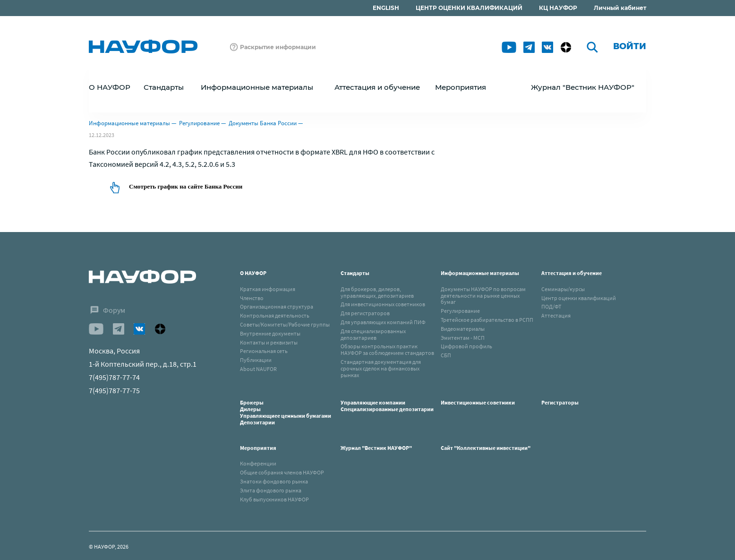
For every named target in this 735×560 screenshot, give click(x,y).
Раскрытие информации (278, 47)
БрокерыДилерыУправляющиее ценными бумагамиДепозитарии (286, 412)
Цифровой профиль (466, 346)
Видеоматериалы (463, 329)
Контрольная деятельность (275, 315)
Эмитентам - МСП (463, 338)
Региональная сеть (264, 351)
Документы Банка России (263, 123)
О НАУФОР (253, 273)
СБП (446, 355)
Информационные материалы (129, 123)
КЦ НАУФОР (558, 8)
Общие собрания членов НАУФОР (282, 472)
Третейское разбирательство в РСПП (487, 320)
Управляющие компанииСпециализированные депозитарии (387, 406)
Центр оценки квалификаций (579, 298)
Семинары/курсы (563, 289)
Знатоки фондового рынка (274, 481)
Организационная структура (277, 306)
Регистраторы (560, 402)
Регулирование (199, 123)
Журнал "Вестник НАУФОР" (583, 87)
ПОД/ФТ (551, 306)
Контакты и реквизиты (269, 342)
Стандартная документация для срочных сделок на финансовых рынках (381, 368)
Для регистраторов (365, 313)
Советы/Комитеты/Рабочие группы (285, 324)
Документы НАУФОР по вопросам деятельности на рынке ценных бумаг (483, 296)
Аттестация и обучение (572, 273)
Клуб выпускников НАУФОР (274, 499)
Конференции (258, 463)
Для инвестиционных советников (383, 304)
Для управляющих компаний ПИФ (383, 322)
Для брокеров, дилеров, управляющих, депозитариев (377, 292)
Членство (252, 298)
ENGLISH (386, 8)
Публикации (256, 360)
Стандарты (355, 273)
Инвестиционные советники (478, 402)
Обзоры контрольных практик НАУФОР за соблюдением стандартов (387, 349)
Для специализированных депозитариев (373, 334)
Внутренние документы (270, 333)
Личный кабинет (620, 8)
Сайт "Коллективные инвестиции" (486, 448)
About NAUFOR (258, 369)
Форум (114, 310)
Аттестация (556, 315)
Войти (630, 46)
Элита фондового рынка (271, 490)
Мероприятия (258, 448)
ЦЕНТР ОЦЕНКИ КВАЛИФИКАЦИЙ (469, 8)
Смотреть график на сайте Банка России (186, 186)
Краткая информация (268, 289)
